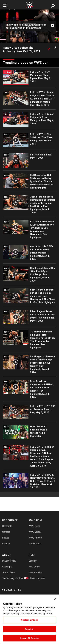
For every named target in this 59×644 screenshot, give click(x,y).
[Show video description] (49, 48)
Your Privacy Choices (9, 578)
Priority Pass (35, 544)
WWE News (35, 526)
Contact (6, 544)
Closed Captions (35, 578)
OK (29, 26)
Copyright (7, 567)
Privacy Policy (9, 561)
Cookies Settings (29, 620)
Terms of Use (9, 573)
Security (33, 561)
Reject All (29, 629)
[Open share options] (56, 48)
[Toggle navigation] (5, 5)
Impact (6, 538)
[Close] (55, 599)
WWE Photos (35, 538)
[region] (29, 619)
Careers (6, 532)
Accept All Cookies (29, 638)
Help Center (35, 567)
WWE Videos (35, 532)
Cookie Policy (35, 573)
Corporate (7, 526)
